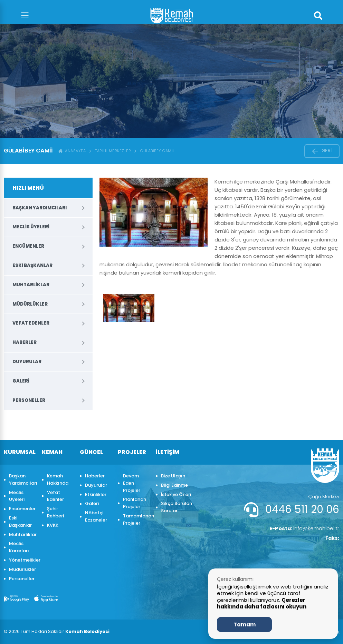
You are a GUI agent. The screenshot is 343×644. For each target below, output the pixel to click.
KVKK (53, 525)
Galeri (21, 381)
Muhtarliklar (31, 285)
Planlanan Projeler (135, 503)
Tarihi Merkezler (113, 151)
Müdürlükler (30, 304)
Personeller (29, 400)
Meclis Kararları (19, 547)
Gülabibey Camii (157, 151)
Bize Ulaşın (173, 476)
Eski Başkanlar (32, 265)
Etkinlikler (96, 494)
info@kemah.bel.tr (302, 529)
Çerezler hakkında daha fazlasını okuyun (262, 603)
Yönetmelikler (22, 560)
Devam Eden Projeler (132, 483)
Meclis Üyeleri (31, 227)
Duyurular (27, 362)
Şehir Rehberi (55, 512)
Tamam (245, 625)
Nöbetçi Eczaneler (96, 516)
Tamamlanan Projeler (136, 519)
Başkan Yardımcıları (40, 208)
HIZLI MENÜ (28, 188)
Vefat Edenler (31, 323)
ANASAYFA (72, 151)
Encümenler (28, 246)
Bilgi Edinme (174, 485)
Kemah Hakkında (58, 479)
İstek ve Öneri (176, 494)
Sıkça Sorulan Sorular (177, 507)
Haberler (25, 342)
